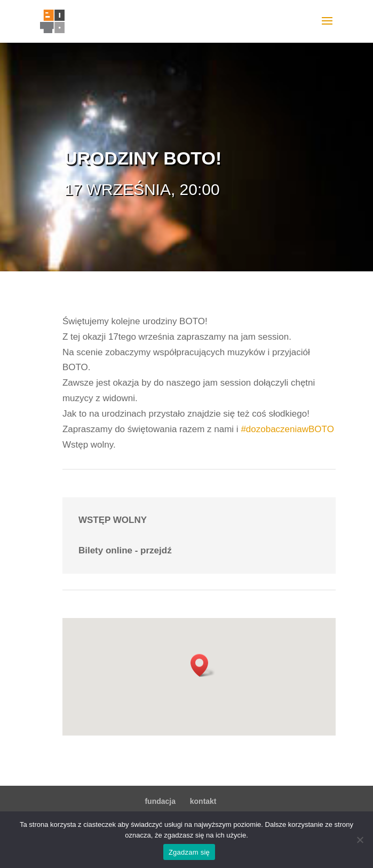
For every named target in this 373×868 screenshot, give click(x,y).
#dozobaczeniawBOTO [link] (287, 429)
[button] (203, 665)
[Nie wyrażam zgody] (360, 840)
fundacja (160, 801)
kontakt (203, 801)
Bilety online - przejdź (125, 550)
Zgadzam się (189, 852)
